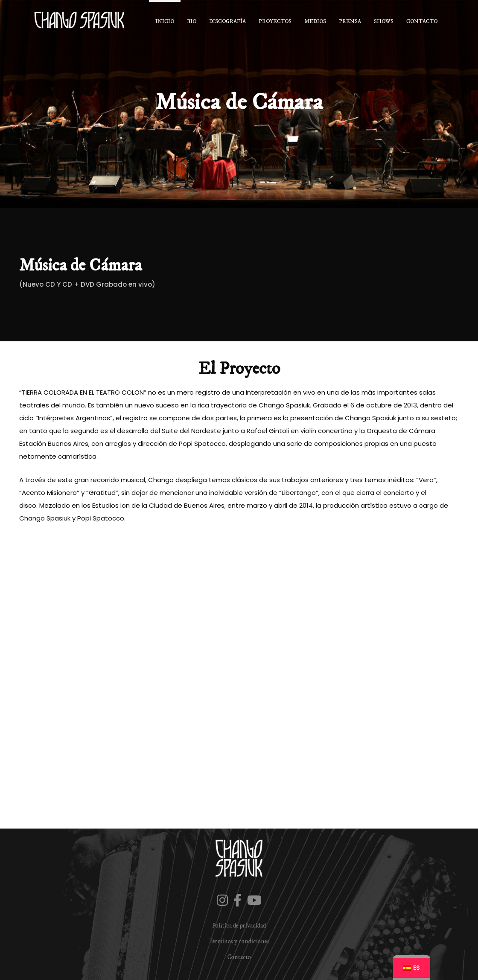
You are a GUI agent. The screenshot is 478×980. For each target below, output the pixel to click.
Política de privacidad (239, 926)
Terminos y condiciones (239, 941)
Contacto (239, 957)
